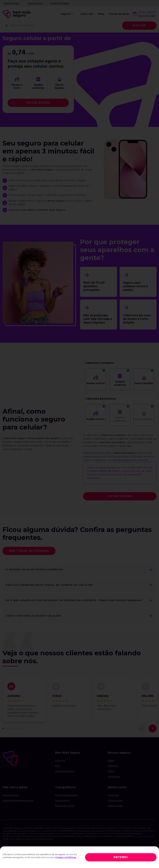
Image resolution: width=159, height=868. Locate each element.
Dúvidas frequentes (60, 3)
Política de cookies (65, 814)
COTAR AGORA (38, 103)
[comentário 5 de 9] (14, 736)
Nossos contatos (11, 803)
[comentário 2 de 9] (6, 736)
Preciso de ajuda (119, 14)
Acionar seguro (35, 3)
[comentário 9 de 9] (24, 736)
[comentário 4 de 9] (11, 736)
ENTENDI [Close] (121, 857)
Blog (101, 14)
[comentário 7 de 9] (19, 736)
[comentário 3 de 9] (8, 736)
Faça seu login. (147, 16)
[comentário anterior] (142, 736)
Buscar (139, 25)
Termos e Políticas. (66, 858)
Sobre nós (87, 14)
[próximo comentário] (153, 736)
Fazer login (113, 803)
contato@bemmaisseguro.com (18, 808)
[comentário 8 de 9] (22, 736)
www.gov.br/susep (143, 844)
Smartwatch (114, 784)
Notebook (113, 774)
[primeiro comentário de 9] (3, 736)
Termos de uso (62, 808)
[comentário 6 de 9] (16, 736)
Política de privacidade (67, 803)
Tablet (111, 779)
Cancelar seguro (11, 3)
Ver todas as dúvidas (29, 551)
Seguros (68, 14)
